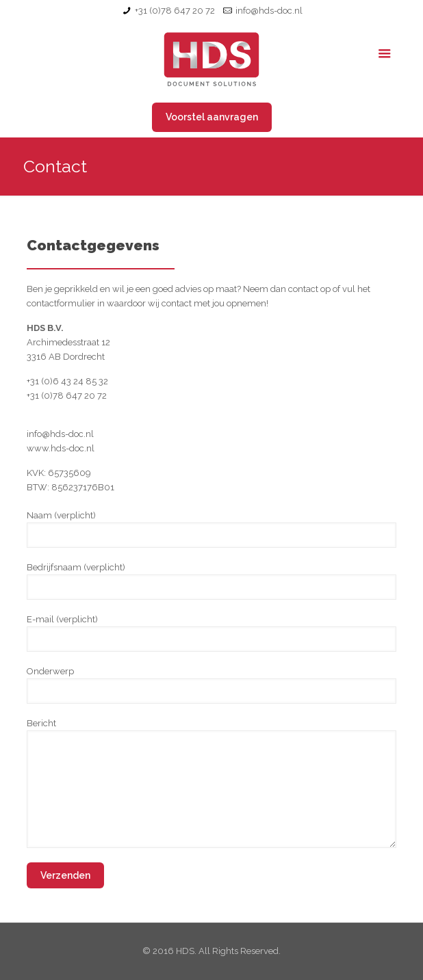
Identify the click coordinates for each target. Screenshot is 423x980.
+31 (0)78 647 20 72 (175, 11)
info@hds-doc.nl (269, 11)
